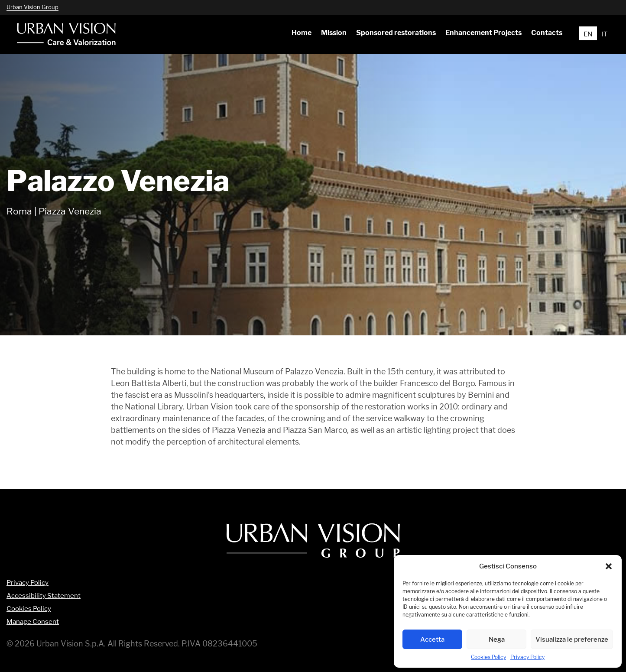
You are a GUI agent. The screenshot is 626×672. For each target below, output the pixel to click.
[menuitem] (301, 33)
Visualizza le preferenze (572, 639)
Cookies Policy (488, 657)
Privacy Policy (527, 657)
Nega (497, 639)
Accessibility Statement (44, 596)
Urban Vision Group (32, 7)
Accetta (432, 639)
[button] (609, 566)
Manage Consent (33, 622)
